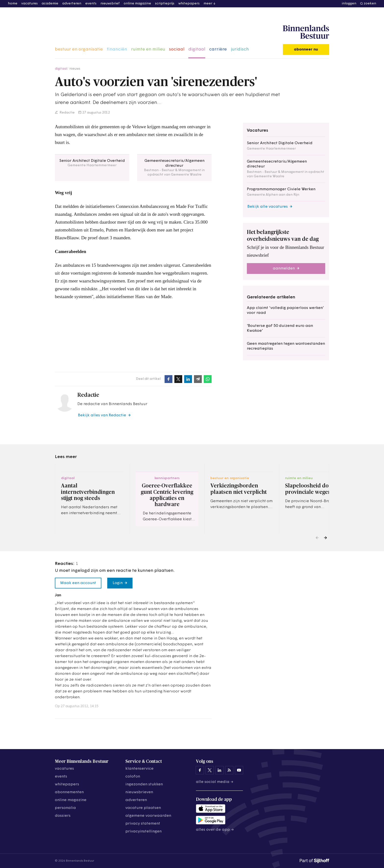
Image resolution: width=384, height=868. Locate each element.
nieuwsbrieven (139, 792)
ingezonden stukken (144, 784)
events (91, 4)
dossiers (63, 816)
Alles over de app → (215, 830)
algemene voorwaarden (148, 816)
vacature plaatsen (143, 808)
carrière (218, 49)
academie (50, 4)
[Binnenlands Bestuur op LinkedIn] (219, 770)
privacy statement (143, 824)
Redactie (67, 113)
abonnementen (69, 792)
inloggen (349, 4)
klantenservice (139, 769)
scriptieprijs (165, 4)
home (13, 4)
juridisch (240, 49)
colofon (133, 777)
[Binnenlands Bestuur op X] (210, 770)
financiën (117, 49)
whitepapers (189, 4)
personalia (65, 808)
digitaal (197, 49)
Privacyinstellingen (144, 831)
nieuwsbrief (110, 4)
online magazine (137, 4)
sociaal (177, 49)
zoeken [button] (370, 4)
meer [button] (208, 4)
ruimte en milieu (148, 49)
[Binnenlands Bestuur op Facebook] (200, 770)
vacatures (30, 4)
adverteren (72, 4)
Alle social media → (215, 782)
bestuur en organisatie (79, 49)
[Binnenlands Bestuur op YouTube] (239, 770)
